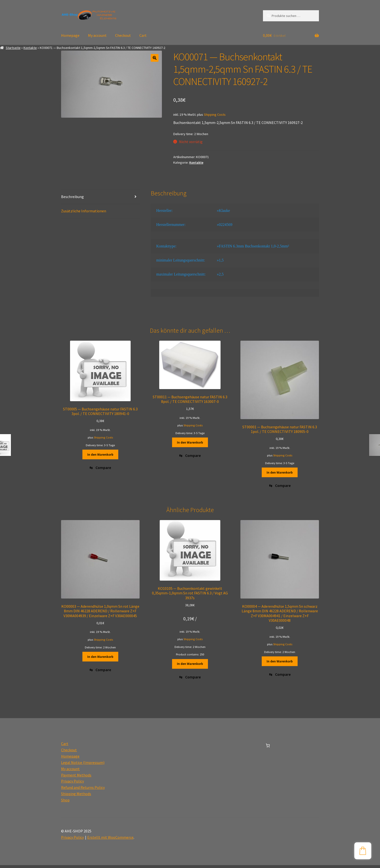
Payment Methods (76, 778)
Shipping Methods (76, 797)
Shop (65, 803)
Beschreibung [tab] (72, 197)
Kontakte (30, 48)
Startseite (13, 48)
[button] (155, 58)
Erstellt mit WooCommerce (110, 840)
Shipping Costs (215, 115)
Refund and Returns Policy (83, 790)
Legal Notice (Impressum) (83, 765)
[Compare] (100, 469)
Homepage (70, 35)
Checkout (123, 35)
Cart (143, 35)
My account (97, 35)
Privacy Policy (72, 784)
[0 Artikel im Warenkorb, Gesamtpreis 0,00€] (268, 748)
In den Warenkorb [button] (100, 454)
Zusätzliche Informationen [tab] (84, 211)
